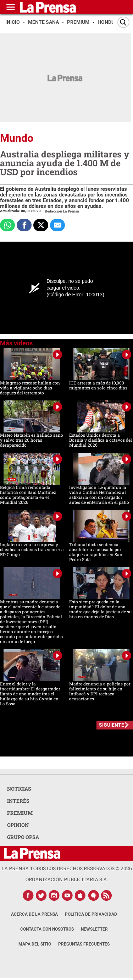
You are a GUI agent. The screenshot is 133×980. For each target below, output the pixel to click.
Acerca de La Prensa (34, 914)
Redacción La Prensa (62, 211)
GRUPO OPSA (23, 837)
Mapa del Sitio (35, 944)
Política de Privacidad (91, 914)
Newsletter (94, 929)
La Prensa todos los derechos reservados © (67, 868)
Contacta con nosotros (47, 929)
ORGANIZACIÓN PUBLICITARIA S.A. (67, 879)
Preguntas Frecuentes (84, 944)
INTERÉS (18, 801)
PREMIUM (20, 813)
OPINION (18, 825)
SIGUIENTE (112, 725)
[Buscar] (123, 22)
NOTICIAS (19, 789)
